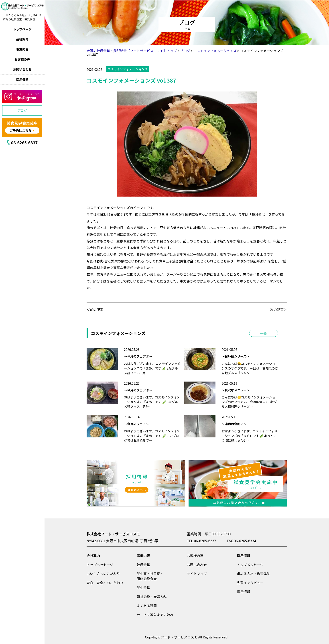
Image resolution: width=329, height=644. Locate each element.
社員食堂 (143, 565)
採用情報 (22, 79)
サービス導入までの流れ (155, 615)
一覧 (264, 333)
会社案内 (22, 39)
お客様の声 (22, 59)
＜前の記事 (95, 310)
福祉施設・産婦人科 (152, 597)
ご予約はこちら (20, 130)
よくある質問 (147, 606)
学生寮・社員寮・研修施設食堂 (150, 576)
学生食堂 (143, 588)
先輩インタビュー (250, 583)
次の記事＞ (279, 310)
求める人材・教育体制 (254, 574)
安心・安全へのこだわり (105, 583)
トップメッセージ (100, 565)
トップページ (22, 29)
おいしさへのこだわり (103, 574)
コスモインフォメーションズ (127, 69)
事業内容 (22, 49)
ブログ (22, 110)
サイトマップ (197, 574)
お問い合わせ (22, 69)
